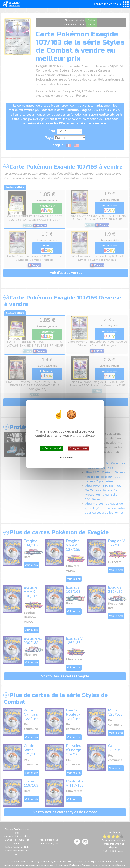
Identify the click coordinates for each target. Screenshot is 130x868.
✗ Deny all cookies (78, 448)
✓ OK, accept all (52, 449)
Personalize (66, 457)
